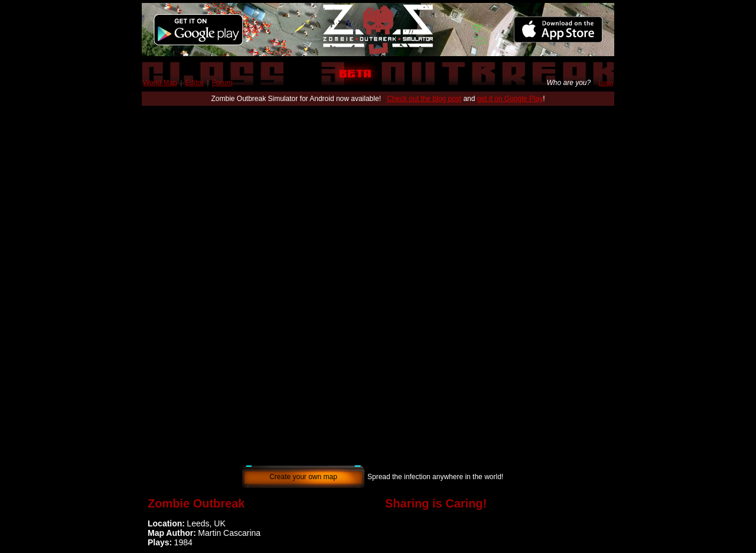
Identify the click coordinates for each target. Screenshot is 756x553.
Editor (195, 83)
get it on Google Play (510, 99)
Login (606, 83)
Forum (222, 83)
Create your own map (303, 477)
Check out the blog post (424, 99)
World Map (160, 83)
